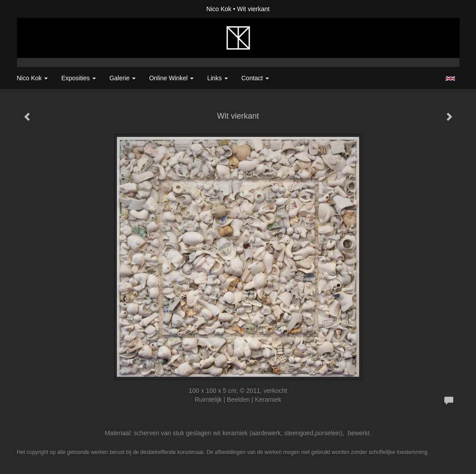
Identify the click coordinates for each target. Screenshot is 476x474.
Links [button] (217, 78)
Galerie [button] (122, 78)
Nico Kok (219, 9)
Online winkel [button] (171, 78)
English (450, 78)
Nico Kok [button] (33, 78)
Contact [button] (255, 78)
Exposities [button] (79, 78)
